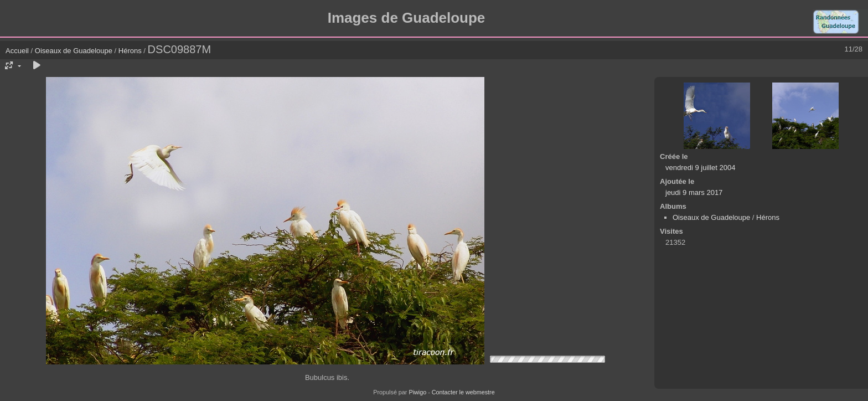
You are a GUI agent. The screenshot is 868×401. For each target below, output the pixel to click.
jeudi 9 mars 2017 (694, 192)
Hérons (130, 51)
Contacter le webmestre (463, 392)
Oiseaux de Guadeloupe (74, 51)
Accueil (17, 51)
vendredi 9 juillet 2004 (700, 168)
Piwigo (417, 392)
